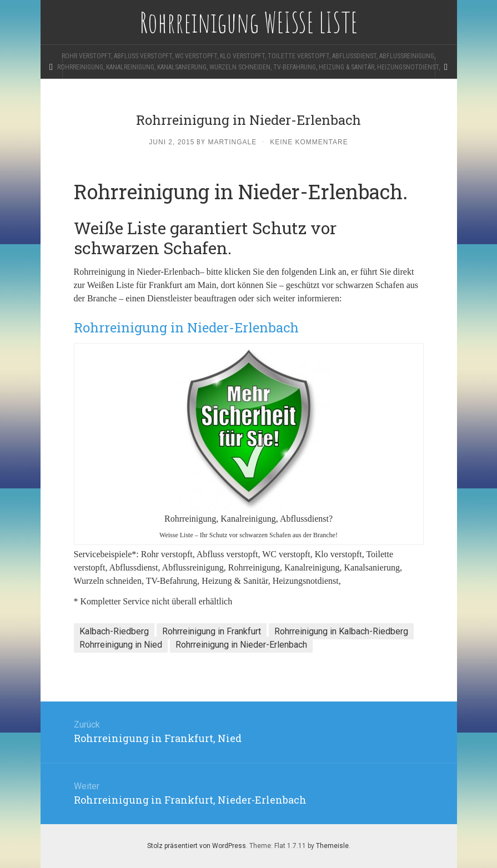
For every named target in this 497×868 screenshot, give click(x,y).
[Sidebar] (52, 67)
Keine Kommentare (309, 142)
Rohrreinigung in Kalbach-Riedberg (341, 631)
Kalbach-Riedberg (114, 631)
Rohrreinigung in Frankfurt (212, 631)
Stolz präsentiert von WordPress (197, 846)
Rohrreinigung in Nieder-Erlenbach (241, 645)
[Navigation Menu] (446, 67)
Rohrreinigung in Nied (121, 645)
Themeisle (332, 846)
